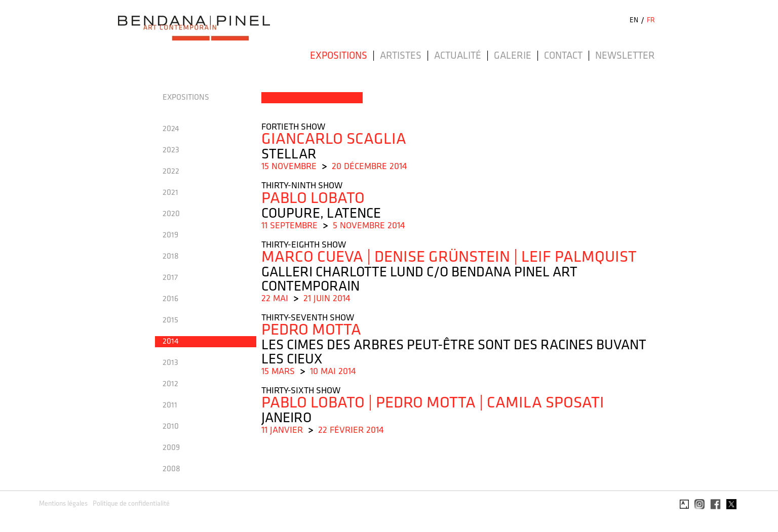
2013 (170, 363)
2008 (171, 469)
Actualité (458, 56)
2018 (171, 257)
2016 (170, 299)
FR (651, 21)
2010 (171, 427)
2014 (171, 342)
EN (634, 21)
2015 (170, 320)
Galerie (513, 56)
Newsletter (625, 56)
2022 (171, 172)
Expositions (339, 56)
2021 (170, 193)
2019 (170, 235)
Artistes (401, 56)
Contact (563, 56)
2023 (171, 150)
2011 (170, 405)
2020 (171, 214)
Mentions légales (63, 504)
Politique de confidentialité (131, 504)
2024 (171, 129)
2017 (170, 278)
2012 (170, 384)
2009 (171, 448)
